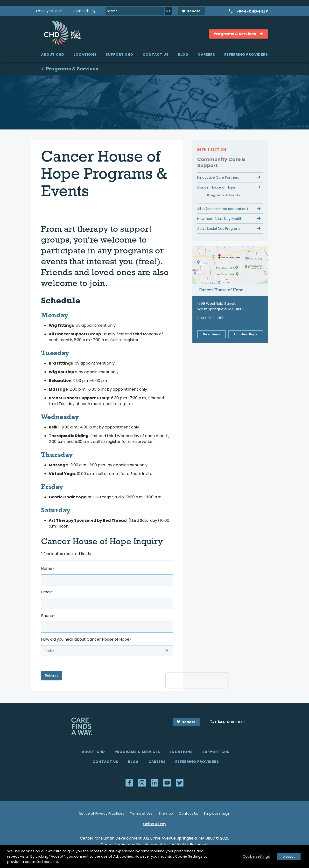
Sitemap (166, 814)
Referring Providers (246, 54)
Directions (211, 334)
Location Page (246, 334)
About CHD (53, 54)
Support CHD (119, 54)
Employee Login (49, 11)
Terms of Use (141, 814)
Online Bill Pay (84, 11)
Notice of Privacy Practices (102, 814)
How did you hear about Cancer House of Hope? (86, 639)
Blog (183, 54)
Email (47, 592)
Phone (48, 616)
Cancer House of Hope (216, 187)
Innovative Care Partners (218, 177)
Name (47, 568)
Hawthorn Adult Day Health (220, 219)
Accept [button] (289, 857)
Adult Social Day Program (218, 229)
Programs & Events (224, 195)
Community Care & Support (221, 162)
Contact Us (156, 54)
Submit (51, 675)
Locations (85, 54)
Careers (207, 54)
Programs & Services (137, 752)
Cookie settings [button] (256, 856)
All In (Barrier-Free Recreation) (223, 209)
